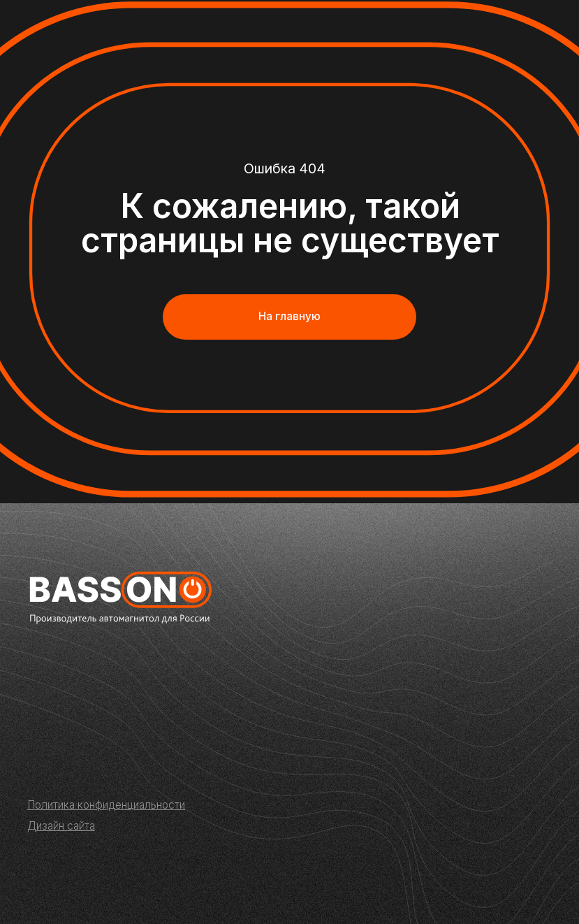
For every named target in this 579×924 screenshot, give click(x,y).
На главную (289, 316)
